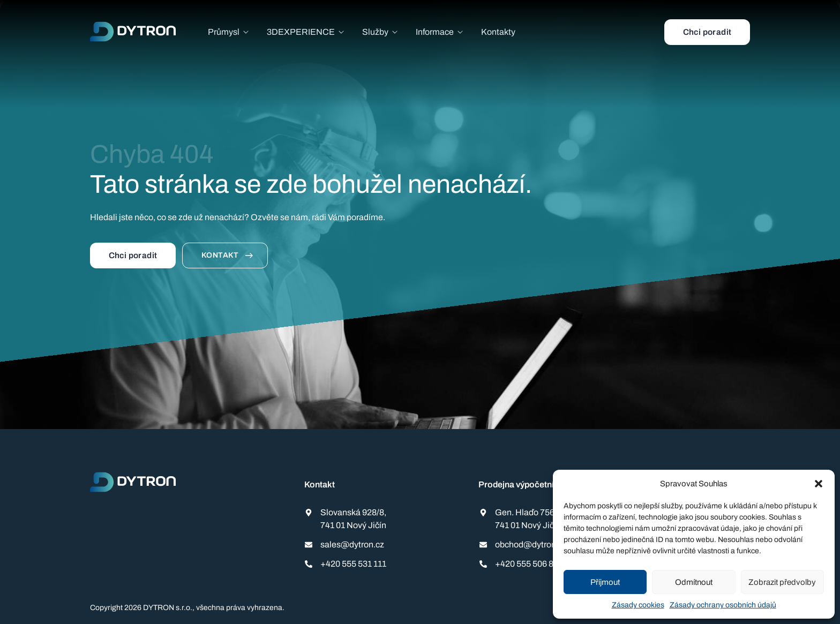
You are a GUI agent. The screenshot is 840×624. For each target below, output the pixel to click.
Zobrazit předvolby (782, 582)
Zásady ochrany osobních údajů (723, 605)
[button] (819, 484)
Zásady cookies (638, 605)
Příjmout (605, 582)
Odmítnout (694, 582)
